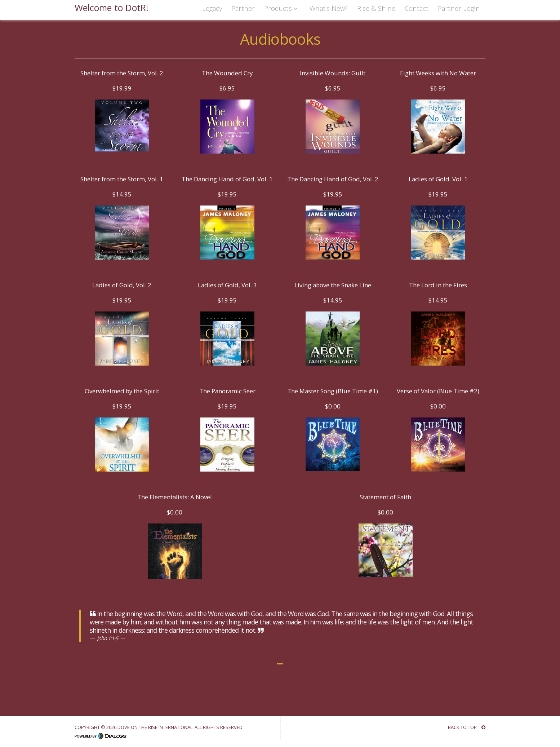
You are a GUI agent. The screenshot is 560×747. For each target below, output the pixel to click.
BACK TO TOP (467, 727)
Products (282, 8)
